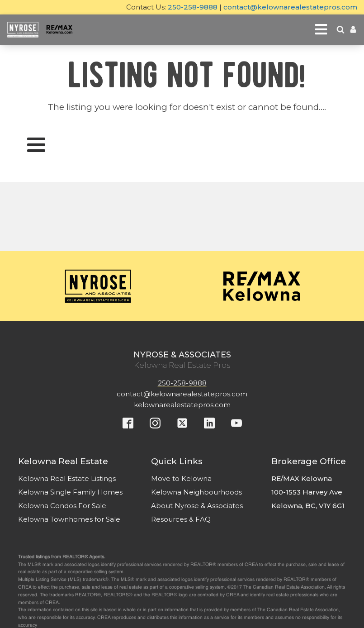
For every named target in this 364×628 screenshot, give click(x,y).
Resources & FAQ (181, 519)
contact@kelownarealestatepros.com (290, 7)
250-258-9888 (193, 7)
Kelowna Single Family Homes (70, 492)
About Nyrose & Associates (197, 506)
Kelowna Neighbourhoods (196, 492)
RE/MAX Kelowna (302, 478)
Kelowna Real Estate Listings (67, 478)
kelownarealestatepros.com (182, 405)
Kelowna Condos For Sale (62, 506)
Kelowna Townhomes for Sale (69, 519)
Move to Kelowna (181, 478)
